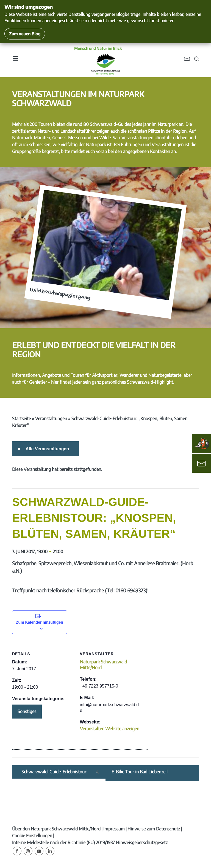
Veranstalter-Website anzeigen (110, 729)
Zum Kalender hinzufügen (40, 622)
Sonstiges (27, 711)
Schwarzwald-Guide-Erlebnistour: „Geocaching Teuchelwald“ (54, 772)
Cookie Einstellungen (32, 836)
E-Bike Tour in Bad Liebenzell (140, 772)
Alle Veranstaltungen (46, 449)
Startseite (21, 419)
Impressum (114, 829)
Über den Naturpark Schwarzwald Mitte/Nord (56, 829)
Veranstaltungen (51, 419)
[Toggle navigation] (15, 60)
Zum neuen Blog (25, 34)
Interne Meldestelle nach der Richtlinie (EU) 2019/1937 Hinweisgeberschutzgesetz (90, 842)
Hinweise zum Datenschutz (154, 829)
